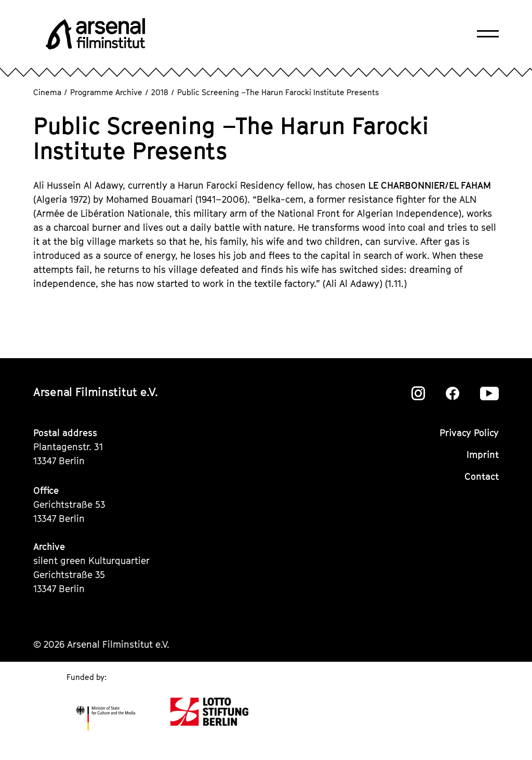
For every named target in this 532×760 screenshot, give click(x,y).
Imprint (483, 455)
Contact (482, 476)
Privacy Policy (469, 433)
